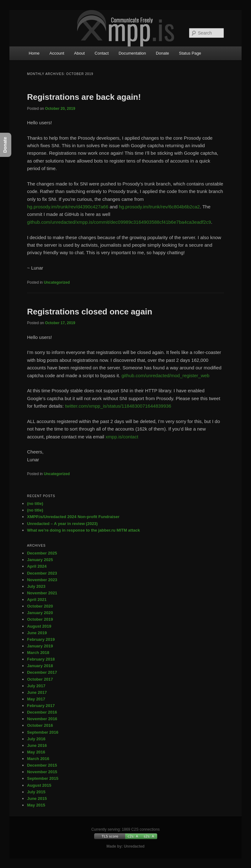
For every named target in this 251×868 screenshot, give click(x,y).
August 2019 (39, 626)
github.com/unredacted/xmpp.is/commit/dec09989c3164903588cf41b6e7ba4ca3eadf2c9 (119, 222)
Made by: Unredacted (125, 846)
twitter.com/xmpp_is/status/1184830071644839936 (118, 406)
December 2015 (42, 765)
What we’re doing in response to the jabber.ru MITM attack (83, 530)
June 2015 (37, 798)
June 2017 (37, 692)
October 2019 (40, 619)
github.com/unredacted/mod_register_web (165, 375)
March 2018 (38, 653)
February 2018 (41, 659)
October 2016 (40, 725)
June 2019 (37, 633)
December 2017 (42, 672)
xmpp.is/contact (122, 437)
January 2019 (40, 646)
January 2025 (40, 560)
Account (57, 53)
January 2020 (40, 613)
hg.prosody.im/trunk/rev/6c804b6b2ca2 (159, 207)
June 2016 (37, 745)
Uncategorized (57, 282)
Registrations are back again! (84, 97)
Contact (102, 53)
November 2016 (42, 719)
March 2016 (38, 759)
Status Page (190, 53)
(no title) (35, 504)
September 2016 (43, 732)
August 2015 (39, 785)
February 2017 (41, 706)
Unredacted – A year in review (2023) (62, 524)
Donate (163, 53)
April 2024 (37, 566)
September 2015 (43, 778)
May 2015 (36, 805)
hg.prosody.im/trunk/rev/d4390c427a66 (68, 207)
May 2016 (36, 752)
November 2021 (42, 593)
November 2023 (42, 580)
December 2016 (42, 712)
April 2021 (37, 600)
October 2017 (40, 679)
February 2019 (41, 639)
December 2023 (42, 573)
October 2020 (40, 606)
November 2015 (42, 772)
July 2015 (36, 792)
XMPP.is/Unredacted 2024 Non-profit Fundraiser (73, 517)
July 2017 (36, 686)
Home (34, 53)
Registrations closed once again (90, 312)
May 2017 (36, 699)
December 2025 (42, 553)
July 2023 (36, 586)
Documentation (132, 53)
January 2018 (40, 666)
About (79, 53)
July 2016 (36, 739)
